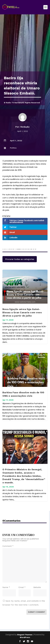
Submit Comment (37, 612)
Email (22, 587)
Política (13, 148)
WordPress (25, 637)
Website (37, 587)
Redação (25, 127)
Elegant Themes (25, 635)
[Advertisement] (25, 45)
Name (6, 587)
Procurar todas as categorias (20, 259)
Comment (8, 546)
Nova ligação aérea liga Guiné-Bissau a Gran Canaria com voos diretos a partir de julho (22, 312)
